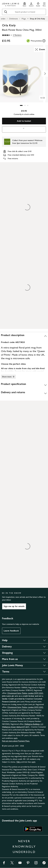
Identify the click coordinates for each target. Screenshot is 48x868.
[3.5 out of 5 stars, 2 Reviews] (12, 35)
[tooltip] (44, 41)
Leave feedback (11, 631)
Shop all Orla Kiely (37, 19)
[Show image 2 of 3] (45, 74)
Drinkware (13, 19)
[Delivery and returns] (24, 393)
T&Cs (18, 762)
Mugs (24, 19)
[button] (44, 4)
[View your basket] (38, 4)
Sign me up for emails (14, 606)
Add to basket (24, 121)
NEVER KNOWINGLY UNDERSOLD (24, 846)
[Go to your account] (31, 4)
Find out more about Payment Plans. (16, 741)
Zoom (40, 49)
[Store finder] (25, 4)
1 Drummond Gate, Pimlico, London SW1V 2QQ (25, 693)
